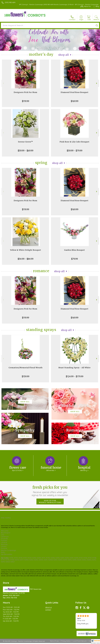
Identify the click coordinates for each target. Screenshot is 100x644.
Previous (3, 83)
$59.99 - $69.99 (26, 151)
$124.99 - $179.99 (75, 376)
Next (97, 83)
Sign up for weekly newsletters (50, 501)
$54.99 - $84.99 (26, 259)
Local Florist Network (80, 641)
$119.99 (26, 101)
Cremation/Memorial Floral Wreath (26, 368)
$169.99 (75, 101)
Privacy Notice (66, 641)
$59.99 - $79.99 (75, 151)
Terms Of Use (54, 641)
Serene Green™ (25, 142)
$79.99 (75, 259)
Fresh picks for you (50, 491)
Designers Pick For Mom (25, 92)
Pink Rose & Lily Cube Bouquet (75, 142)
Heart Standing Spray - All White (75, 368)
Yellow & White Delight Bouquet (26, 250)
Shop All (64, 55)
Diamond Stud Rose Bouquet (75, 92)
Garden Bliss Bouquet (75, 250)
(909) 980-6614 (10, 2)
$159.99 (26, 376)
